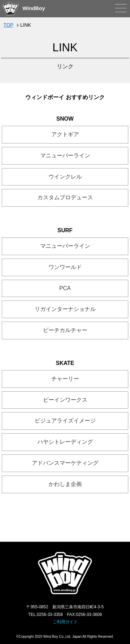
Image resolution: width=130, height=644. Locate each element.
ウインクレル (65, 177)
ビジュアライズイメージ (65, 421)
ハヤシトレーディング (65, 442)
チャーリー (65, 379)
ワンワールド (65, 267)
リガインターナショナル (65, 309)
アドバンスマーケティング (65, 463)
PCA (65, 288)
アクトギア (65, 134)
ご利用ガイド (65, 622)
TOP (8, 25)
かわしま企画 (65, 484)
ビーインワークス (65, 400)
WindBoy (23, 8)
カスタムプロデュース (65, 197)
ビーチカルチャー (65, 330)
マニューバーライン (65, 155)
